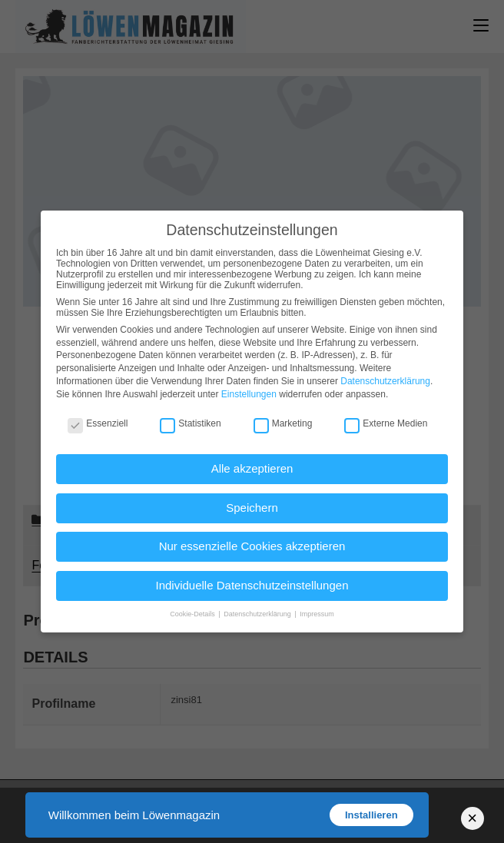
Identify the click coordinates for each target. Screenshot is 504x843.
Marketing (283, 423)
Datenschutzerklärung (385, 381)
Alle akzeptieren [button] (252, 468)
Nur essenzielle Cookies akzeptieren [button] (252, 546)
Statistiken (190, 423)
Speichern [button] (252, 508)
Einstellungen (249, 394)
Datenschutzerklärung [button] (258, 614)
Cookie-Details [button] (193, 614)
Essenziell (98, 423)
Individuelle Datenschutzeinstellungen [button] (252, 585)
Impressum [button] (317, 614)
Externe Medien (386, 423)
